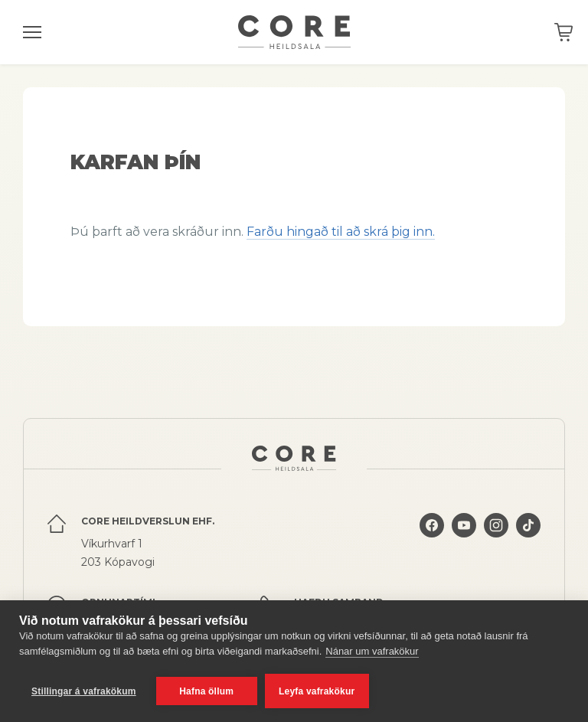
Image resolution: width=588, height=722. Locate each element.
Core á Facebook (432, 525)
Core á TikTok (528, 525)
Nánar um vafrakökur (372, 651)
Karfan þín (563, 32)
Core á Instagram (496, 525)
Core (294, 32)
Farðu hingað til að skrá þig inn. (341, 232)
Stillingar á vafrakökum (84, 691)
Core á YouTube (464, 525)
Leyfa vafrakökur (317, 691)
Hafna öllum (206, 691)
